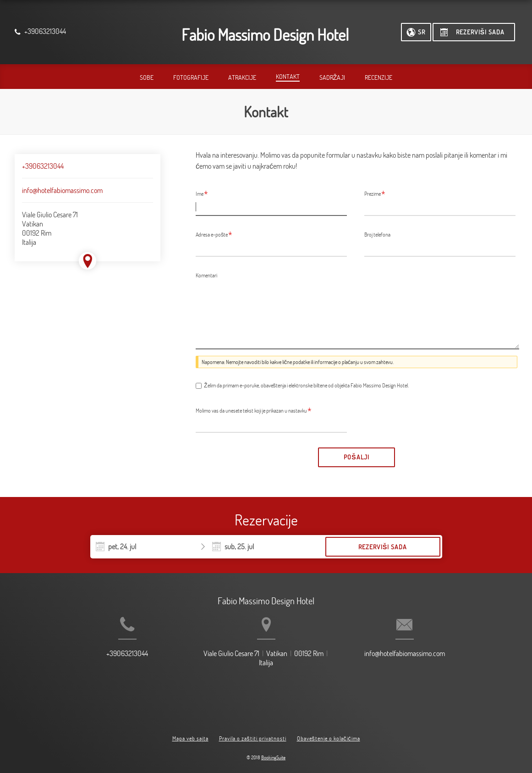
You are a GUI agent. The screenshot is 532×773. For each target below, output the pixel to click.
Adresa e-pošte (214, 234)
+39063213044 (43, 166)
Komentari (206, 275)
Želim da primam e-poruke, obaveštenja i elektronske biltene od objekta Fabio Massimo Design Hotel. (306, 385)
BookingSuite (273, 750)
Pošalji (356, 457)
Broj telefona (377, 234)
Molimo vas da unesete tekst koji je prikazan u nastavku (254, 410)
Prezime (375, 193)
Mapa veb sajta (190, 731)
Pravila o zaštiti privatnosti (253, 731)
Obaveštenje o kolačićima (329, 731)
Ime (202, 193)
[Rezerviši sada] (474, 32)
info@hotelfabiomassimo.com (62, 190)
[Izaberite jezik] (416, 32)
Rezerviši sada (383, 547)
